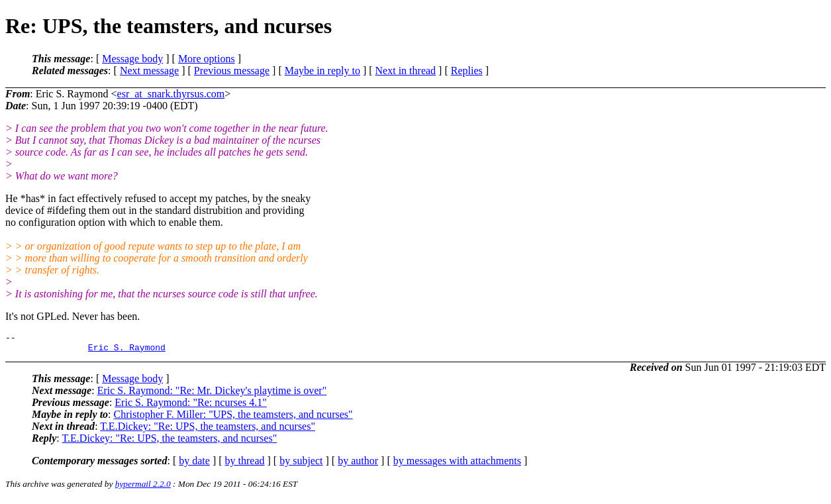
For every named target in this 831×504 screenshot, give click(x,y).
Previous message (232, 71)
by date (194, 465)
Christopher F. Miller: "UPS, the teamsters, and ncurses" (233, 418)
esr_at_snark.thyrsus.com (171, 94)
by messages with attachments (457, 465)
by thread (245, 465)
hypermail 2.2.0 (143, 488)
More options (207, 59)
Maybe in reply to (322, 71)
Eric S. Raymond (127, 351)
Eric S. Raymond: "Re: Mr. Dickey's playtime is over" (212, 394)
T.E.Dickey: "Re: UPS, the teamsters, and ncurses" (208, 430)
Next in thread (406, 71)
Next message (149, 71)
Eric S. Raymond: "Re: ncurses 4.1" (190, 406)
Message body (132, 59)
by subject (301, 465)
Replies (467, 71)
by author (358, 465)
